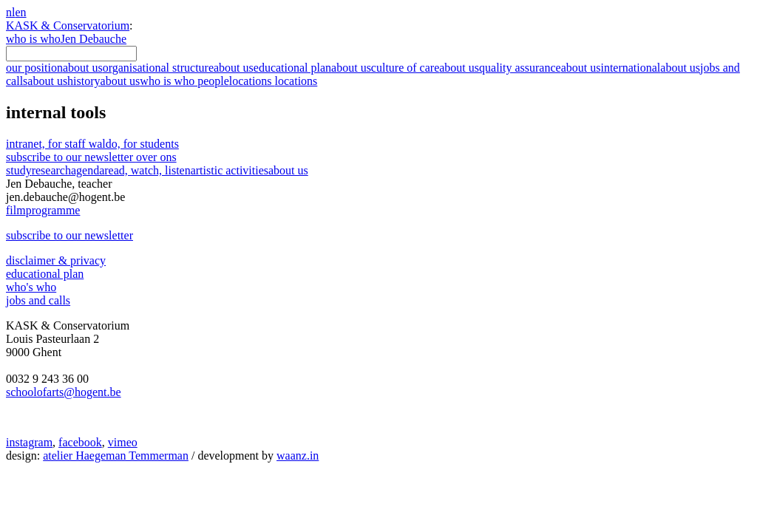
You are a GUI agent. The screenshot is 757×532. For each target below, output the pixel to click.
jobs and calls (38, 300)
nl (10, 12)
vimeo (123, 442)
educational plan (312, 68)
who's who (31, 287)
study (19, 170)
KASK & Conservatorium (68, 25)
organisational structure (178, 68)
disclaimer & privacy (56, 260)
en (20, 12)
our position (54, 68)
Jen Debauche (94, 39)
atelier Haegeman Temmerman (116, 456)
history (103, 81)
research (51, 170)
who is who (33, 39)
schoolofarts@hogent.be (64, 392)
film (43, 210)
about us (288, 170)
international (650, 68)
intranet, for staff (47, 144)
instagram (29, 442)
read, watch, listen (147, 170)
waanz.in (298, 456)
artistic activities (230, 170)
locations (274, 81)
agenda (88, 170)
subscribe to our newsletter (91, 157)
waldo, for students (134, 144)
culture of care (425, 68)
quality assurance (540, 68)
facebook (80, 442)
